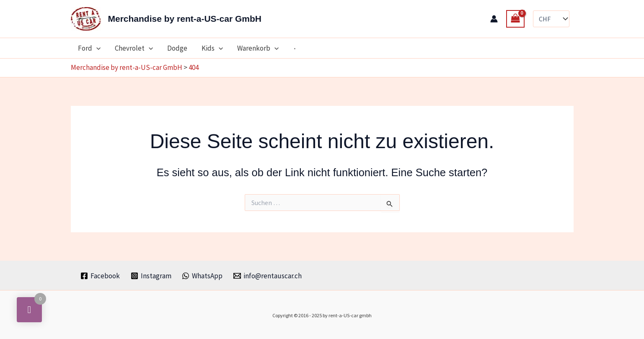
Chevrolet (134, 48)
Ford (89, 48)
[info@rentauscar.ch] (268, 276)
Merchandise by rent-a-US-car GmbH (185, 19)
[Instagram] (151, 276)
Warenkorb (258, 48)
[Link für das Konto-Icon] (494, 19)
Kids (212, 48)
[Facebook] (100, 276)
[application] (96, 48)
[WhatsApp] (203, 276)
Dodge (177, 48)
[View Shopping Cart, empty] (515, 19)
